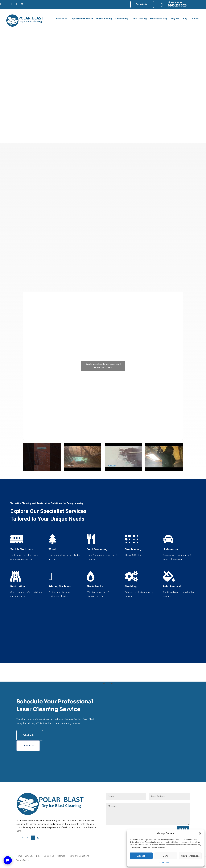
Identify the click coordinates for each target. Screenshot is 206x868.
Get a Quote (142, 4)
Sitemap (61, 856)
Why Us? (29, 856)
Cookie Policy (164, 862)
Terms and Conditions (79, 856)
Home (19, 856)
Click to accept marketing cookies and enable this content (103, 366)
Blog (38, 856)
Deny (166, 856)
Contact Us (28, 746)
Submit (183, 829)
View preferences (190, 856)
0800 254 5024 (178, 5)
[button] (200, 833)
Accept (141, 856)
